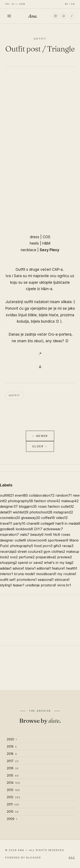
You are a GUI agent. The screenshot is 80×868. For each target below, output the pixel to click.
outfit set (8, 580)
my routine (67, 574)
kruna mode (25, 574)
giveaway (31, 518)
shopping (8, 563)
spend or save (30, 563)
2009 (12, 819)
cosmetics (10, 518)
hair (59, 523)
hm (48, 534)
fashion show (47, 501)
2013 (13, 790)
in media (72, 523)
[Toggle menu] (9, 16)
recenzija (8, 552)
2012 (14, 797)
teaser (19, 585)
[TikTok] (72, 16)
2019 (12, 746)
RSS (72, 858)
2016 (13, 768)
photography (20, 501)
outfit (14, 395)
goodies (7, 529)
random (64, 495)
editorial (44, 568)
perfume (27, 557)
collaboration (42, 495)
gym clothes (54, 552)
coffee (48, 518)
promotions (27, 580)
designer (9, 506)
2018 (12, 754)
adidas (6, 568)
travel (6, 523)
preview (65, 557)
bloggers (28, 506)
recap (68, 546)
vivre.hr (64, 585)
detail (6, 512)
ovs (14, 557)
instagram (63, 512)
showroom (37, 540)
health (72, 568)
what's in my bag (59, 563)
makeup (70, 501)
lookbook (24, 529)
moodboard (46, 574)
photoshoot (41, 512)
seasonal (46, 580)
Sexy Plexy (49, 250)
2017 (13, 761)
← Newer (40, 436)
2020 (12, 739)
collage (47, 523)
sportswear (58, 540)
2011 (13, 804)
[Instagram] (55, 16)
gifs (57, 546)
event (21, 495)
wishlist (21, 512)
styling (6, 585)
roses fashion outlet (56, 506)
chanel (33, 523)
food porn (43, 546)
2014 (13, 783)
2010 (13, 812)
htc (57, 534)
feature (58, 568)
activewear (53, 529)
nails (25, 534)
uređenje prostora (41, 585)
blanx (30, 568)
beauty (37, 534)
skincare (62, 580)
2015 (13, 775)
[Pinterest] (64, 16)
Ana (33, 16)
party (19, 523)
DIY (38, 529)
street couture (30, 552)
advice (18, 568)
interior (7, 574)
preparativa (46, 557)
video (62, 518)
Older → (40, 446)
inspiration (9, 534)
